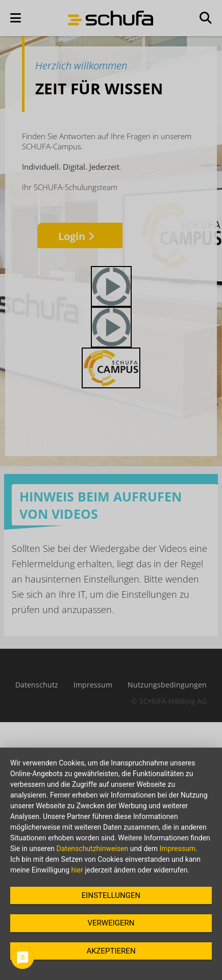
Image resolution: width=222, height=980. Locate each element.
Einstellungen (111, 895)
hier (77, 870)
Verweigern (111, 923)
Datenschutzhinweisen (93, 849)
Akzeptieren (111, 951)
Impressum (178, 849)
